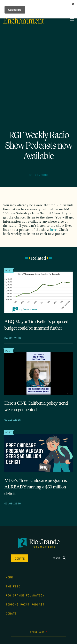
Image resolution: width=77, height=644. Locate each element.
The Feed (13, 586)
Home (9, 577)
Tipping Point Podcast (25, 604)
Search (59, 558)
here (54, 230)
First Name (39, 632)
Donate (20, 558)
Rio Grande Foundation (25, 595)
